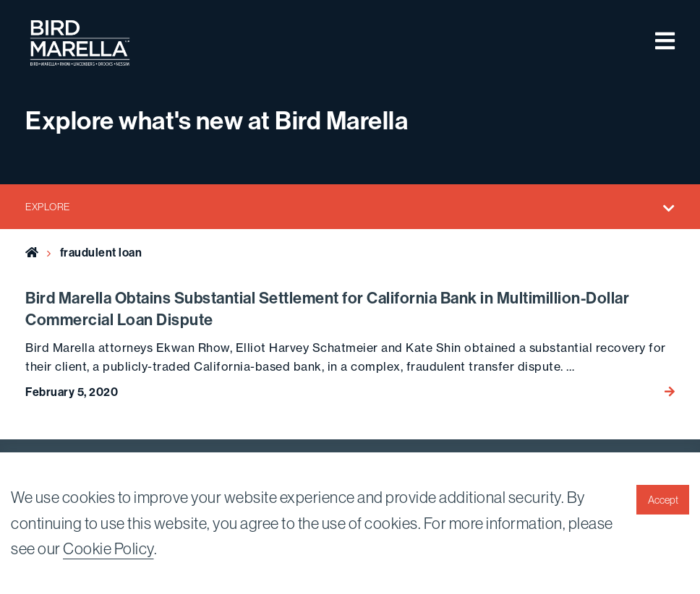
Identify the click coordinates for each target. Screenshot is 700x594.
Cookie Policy (108, 548)
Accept (663, 500)
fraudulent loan (101, 253)
